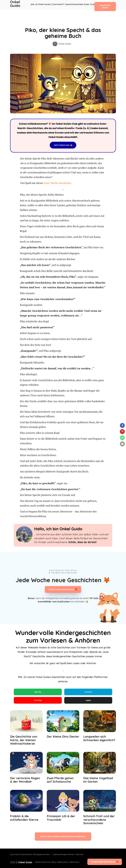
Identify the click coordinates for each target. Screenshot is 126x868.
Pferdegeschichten (43, 856)
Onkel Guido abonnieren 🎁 (63, 590)
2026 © (20, 862)
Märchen (83, 856)
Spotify (38, 692)
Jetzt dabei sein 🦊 (63, 145)
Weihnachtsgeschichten (65, 856)
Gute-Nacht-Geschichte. (58, 183)
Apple (88, 701)
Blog (52, 862)
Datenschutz (62, 862)
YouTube (38, 701)
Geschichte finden (104, 5)
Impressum (76, 862)
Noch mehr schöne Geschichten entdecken (63, 838)
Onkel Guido (16, 5)
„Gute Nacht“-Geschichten (63, 5)
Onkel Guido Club (83, 5)
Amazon (88, 692)
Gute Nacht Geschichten (21, 856)
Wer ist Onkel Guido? (41, 5)
